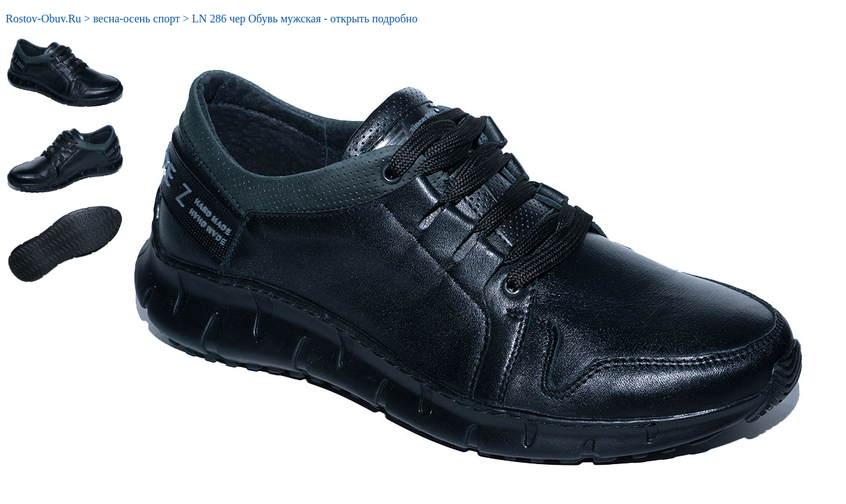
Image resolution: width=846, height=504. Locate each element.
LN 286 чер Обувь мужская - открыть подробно (305, 19)
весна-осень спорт (137, 19)
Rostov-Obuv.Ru (43, 19)
